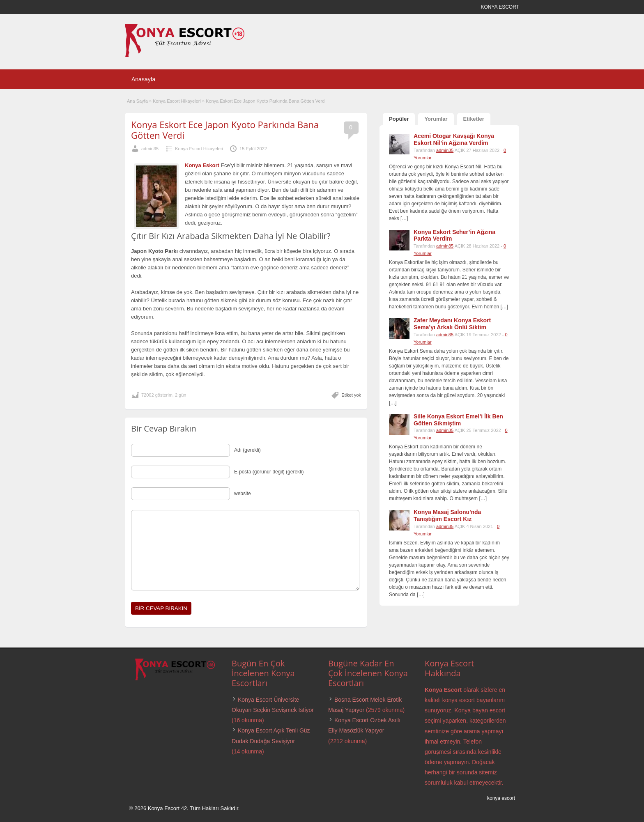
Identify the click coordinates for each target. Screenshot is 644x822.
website (243, 494)
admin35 (150, 149)
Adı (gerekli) (247, 450)
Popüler (399, 119)
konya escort (501, 798)
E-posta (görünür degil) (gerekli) (269, 472)
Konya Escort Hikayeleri (177, 101)
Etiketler (474, 119)
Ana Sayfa (137, 101)
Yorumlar (436, 119)
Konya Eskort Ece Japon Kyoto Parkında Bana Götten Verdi (225, 130)
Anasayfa (143, 79)
